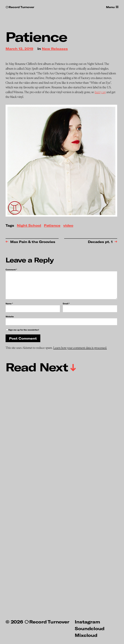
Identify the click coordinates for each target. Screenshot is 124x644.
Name (9, 304)
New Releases (55, 49)
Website (10, 316)
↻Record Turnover (20, 7)
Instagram (87, 622)
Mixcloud (86, 635)
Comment (11, 270)
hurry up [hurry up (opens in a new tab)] (100, 92)
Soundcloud (90, 628)
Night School (29, 226)
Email (66, 304)
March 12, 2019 (19, 49)
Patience (52, 226)
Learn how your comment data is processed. (80, 348)
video (68, 226)
